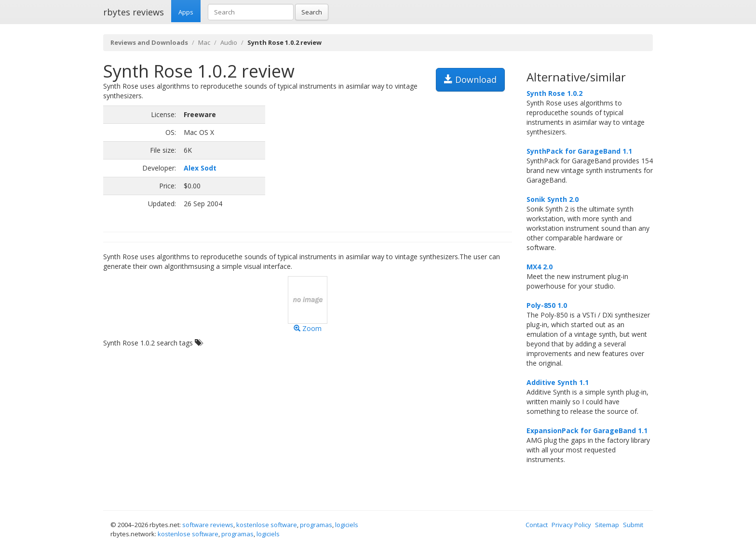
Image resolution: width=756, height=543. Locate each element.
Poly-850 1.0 (547, 305)
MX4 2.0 (540, 267)
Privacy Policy (571, 525)
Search (312, 12)
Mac (204, 42)
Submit (633, 525)
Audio (229, 42)
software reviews (208, 525)
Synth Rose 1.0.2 (554, 93)
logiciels (347, 525)
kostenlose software (267, 525)
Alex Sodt (200, 168)
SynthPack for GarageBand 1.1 (579, 151)
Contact (537, 525)
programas (316, 525)
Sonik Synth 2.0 (553, 199)
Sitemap (607, 525)
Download (470, 79)
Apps (186, 12)
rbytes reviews (134, 12)
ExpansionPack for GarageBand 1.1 (587, 430)
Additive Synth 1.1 (558, 382)
